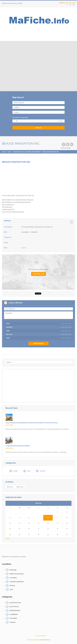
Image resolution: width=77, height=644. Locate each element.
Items (9, 152)
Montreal (12, 586)
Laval (11, 589)
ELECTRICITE (14, 607)
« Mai (7, 538)
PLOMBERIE (14, 614)
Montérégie (13, 570)
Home (4, 152)
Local (29, 471)
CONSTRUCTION (18, 152)
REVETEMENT (37, 152)
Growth (15, 471)
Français (67, 3)
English (62, 3)
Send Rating (39, 344)
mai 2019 (10, 487)
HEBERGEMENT (15, 610)
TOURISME (13, 618)
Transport (12, 622)
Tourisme (42, 471)
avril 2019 (20, 487)
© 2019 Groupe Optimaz (33, 640)
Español (73, 3)
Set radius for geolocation (20, 117)
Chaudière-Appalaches (17, 582)
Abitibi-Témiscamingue (17, 574)
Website (24, 248)
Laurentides (13, 578)
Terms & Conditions (41, 636)
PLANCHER (28, 152)
